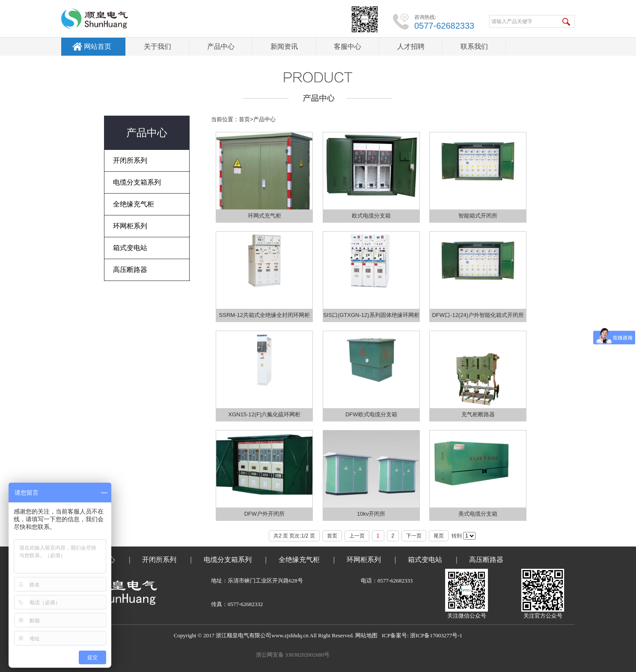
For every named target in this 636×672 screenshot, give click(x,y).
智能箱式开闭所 (478, 216)
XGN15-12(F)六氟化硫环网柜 (264, 414)
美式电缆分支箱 (478, 514)
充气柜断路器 (478, 414)
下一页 (414, 536)
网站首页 (98, 46)
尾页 (439, 536)
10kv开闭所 (371, 514)
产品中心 (221, 46)
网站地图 (366, 635)
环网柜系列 (364, 560)
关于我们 (158, 46)
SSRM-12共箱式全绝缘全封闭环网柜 (265, 315)
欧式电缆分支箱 (371, 216)
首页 (244, 119)
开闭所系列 (159, 560)
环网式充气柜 (265, 216)
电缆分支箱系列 (228, 560)
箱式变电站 (425, 560)
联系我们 (474, 46)
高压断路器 (486, 560)
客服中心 (348, 46)
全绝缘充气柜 (299, 560)
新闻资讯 (284, 46)
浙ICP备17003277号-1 (436, 635)
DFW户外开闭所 (264, 514)
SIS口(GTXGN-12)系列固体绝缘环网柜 (371, 315)
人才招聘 (411, 46)
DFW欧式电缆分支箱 (371, 414)
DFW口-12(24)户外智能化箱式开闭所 (478, 315)
